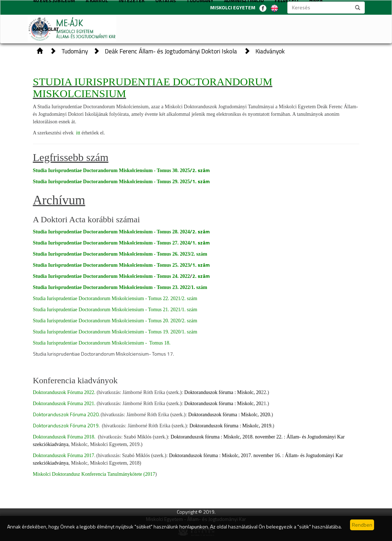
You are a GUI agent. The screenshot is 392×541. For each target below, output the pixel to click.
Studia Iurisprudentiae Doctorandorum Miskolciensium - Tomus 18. (102, 343)
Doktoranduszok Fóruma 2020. (66, 414)
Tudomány (75, 51)
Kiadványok (270, 51)
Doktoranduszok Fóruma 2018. (65, 437)
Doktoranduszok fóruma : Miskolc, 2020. (230, 415)
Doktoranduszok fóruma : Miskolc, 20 (223, 392)
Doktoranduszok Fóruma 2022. (64, 392)
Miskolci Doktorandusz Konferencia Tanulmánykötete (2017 (94, 474)
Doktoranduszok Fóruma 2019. (66, 425)
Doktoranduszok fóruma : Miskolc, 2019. (231, 426)
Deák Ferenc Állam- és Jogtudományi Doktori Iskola (172, 51)
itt (79, 133)
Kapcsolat (46, 29)
